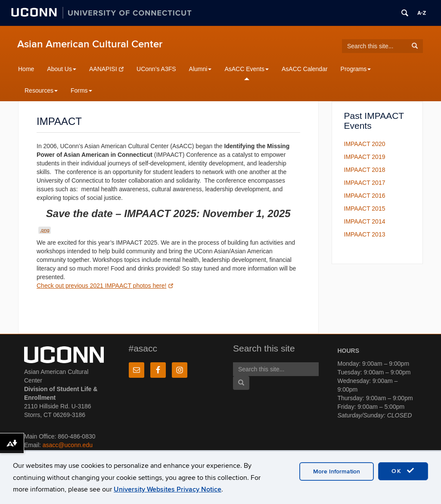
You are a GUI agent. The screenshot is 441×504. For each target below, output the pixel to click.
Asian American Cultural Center (90, 44)
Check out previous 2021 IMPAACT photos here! (105, 286)
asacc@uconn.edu (68, 445)
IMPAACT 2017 (365, 183)
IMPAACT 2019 (365, 157)
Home (26, 69)
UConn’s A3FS (156, 69)
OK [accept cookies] (403, 471)
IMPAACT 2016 (365, 196)
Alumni (200, 69)
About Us (62, 69)
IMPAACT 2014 (365, 221)
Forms (81, 90)
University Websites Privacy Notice (168, 489)
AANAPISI (106, 69)
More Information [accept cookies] (337, 471)
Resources (41, 90)
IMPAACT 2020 (365, 144)
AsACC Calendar (305, 69)
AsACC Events (247, 69)
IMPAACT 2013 (365, 234)
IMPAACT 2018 (365, 170)
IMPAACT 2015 (365, 208)
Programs (356, 69)
